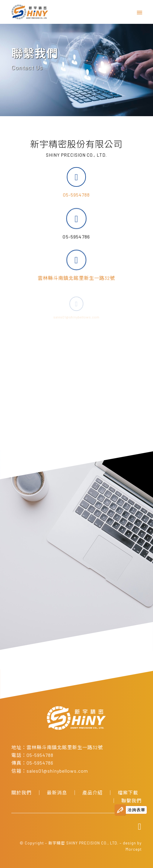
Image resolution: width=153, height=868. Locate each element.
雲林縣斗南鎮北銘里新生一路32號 (65, 747)
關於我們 (21, 792)
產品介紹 (92, 792)
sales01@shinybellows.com (57, 771)
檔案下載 (128, 792)
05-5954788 (76, 195)
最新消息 (57, 792)
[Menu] (139, 12)
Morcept (134, 849)
